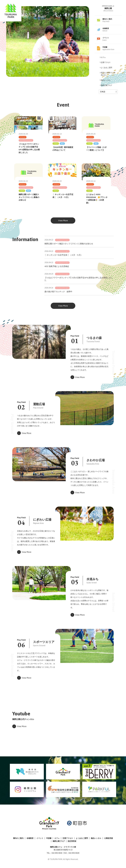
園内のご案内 (18, 838)
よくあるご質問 (82, 838)
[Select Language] (108, 92)
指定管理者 (72, 841)
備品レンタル (96, 838)
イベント (40, 838)
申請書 (49, 838)
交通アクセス (68, 838)
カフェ (57, 838)
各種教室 (30, 838)
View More (63, 226)
